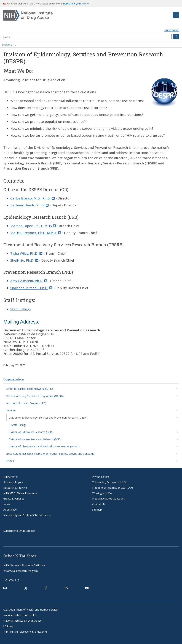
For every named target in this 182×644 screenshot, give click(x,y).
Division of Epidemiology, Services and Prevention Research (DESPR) (48, 418)
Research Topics (13, 482)
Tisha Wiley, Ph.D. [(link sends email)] (26, 253)
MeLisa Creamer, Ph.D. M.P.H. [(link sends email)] (36, 233)
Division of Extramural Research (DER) (31, 432)
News (7, 504)
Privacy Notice (101, 477)
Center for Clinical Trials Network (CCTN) (29, 389)
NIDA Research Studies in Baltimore (24, 565)
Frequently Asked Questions (109, 499)
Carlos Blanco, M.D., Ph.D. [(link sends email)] (33, 198)
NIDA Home (10, 477)
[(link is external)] (26, 588)
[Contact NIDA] (5, 588)
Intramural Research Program (21, 571)
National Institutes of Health (20, 615)
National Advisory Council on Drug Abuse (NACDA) (35, 396)
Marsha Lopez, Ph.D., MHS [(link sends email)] (33, 226)
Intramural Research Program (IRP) (26, 403)
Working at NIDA (102, 493)
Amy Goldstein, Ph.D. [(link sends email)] (29, 281)
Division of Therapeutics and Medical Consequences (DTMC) (44, 446)
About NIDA (10, 510)
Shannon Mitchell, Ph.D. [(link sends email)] (31, 288)
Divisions (7, 45)
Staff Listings (19, 425)
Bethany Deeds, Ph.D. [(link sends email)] (30, 205)
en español (172, 30)
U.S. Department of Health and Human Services (31, 610)
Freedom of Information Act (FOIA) (113, 488)
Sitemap (97, 510)
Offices (10, 461)
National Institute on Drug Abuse (22, 621)
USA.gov (8, 626)
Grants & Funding (14, 499)
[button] (176, 15)
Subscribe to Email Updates (19, 531)
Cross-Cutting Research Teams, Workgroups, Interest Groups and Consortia (50, 454)
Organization (14, 379)
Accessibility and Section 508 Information (27, 515)
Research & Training (15, 488)
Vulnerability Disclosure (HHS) (109, 482)
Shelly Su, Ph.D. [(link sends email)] (24, 260)
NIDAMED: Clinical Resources (20, 493)
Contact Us (99, 504)
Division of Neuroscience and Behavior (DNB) (35, 439)
